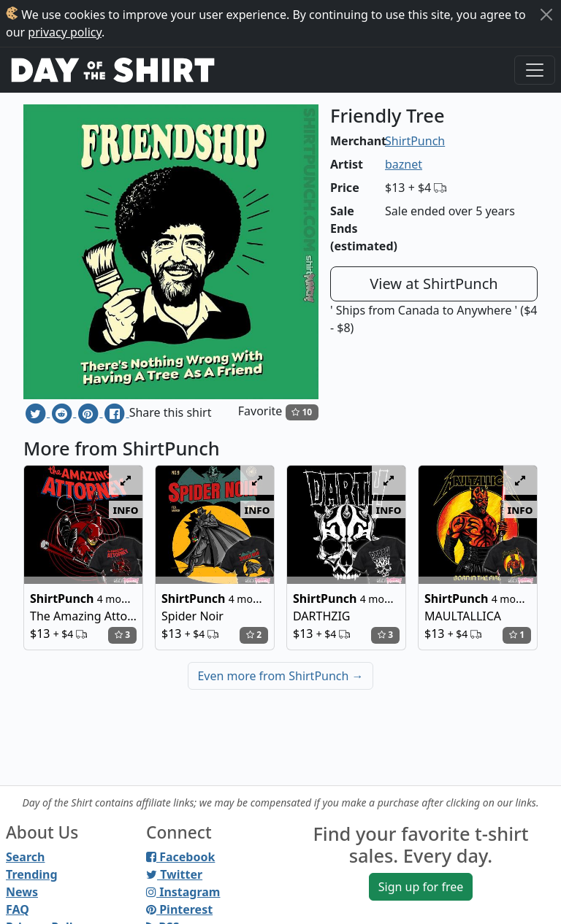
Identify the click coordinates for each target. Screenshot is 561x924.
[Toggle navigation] (535, 70)
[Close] (546, 15)
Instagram (183, 892)
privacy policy (65, 32)
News (22, 892)
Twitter (174, 874)
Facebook (180, 857)
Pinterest (179, 909)
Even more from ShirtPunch (280, 676)
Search (25, 857)
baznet (404, 164)
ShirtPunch (415, 141)
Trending (32, 874)
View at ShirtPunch (434, 284)
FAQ (18, 909)
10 (302, 412)
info (126, 509)
